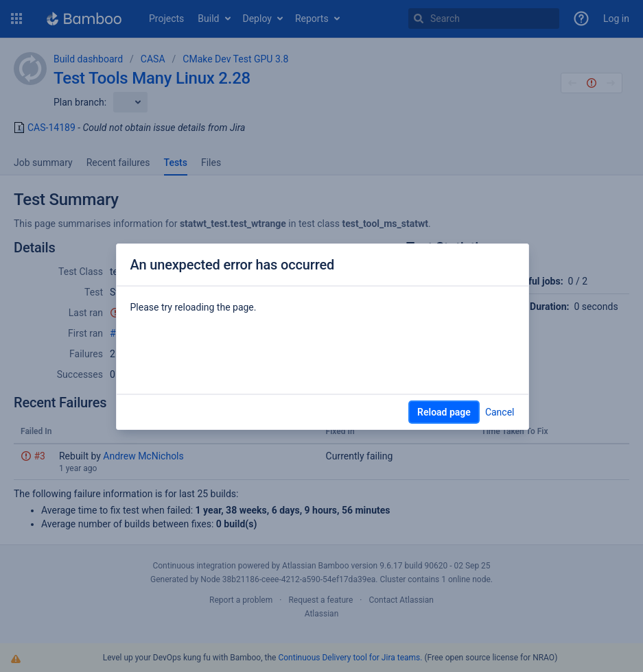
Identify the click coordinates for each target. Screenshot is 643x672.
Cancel (500, 412)
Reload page (444, 412)
